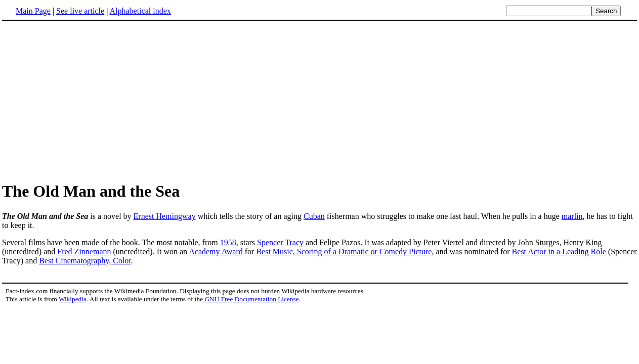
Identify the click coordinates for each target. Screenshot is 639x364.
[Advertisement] (320, 101)
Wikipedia (73, 299)
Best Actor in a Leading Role (559, 252)
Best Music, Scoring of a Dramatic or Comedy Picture (344, 252)
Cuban (314, 216)
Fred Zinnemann (84, 252)
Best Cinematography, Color (85, 261)
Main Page (33, 11)
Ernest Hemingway (165, 216)
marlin (572, 216)
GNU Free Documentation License (251, 299)
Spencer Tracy (280, 242)
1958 (228, 242)
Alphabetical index (140, 11)
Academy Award (216, 252)
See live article (80, 11)
